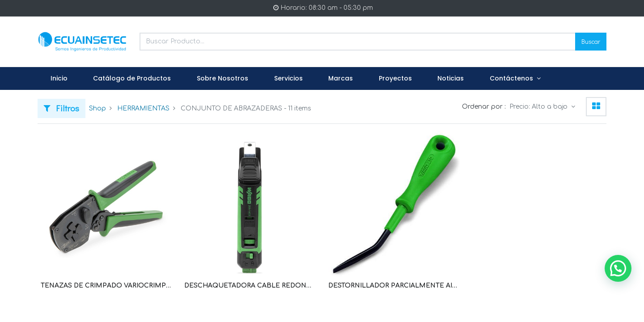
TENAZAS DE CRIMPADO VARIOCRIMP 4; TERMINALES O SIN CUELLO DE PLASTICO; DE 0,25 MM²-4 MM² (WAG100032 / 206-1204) (106, 286)
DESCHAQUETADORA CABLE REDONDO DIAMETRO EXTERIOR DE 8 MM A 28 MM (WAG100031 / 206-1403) (250, 286)
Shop (97, 108)
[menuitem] (59, 79)
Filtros (61, 108)
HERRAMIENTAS (143, 108)
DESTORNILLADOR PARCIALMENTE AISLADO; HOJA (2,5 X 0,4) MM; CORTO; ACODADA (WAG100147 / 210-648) (394, 286)
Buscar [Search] (591, 41)
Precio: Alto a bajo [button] (539, 107)
